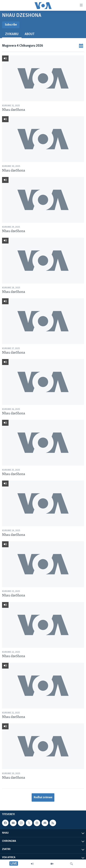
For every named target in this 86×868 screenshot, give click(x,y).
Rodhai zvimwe (43, 797)
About (30, 34)
